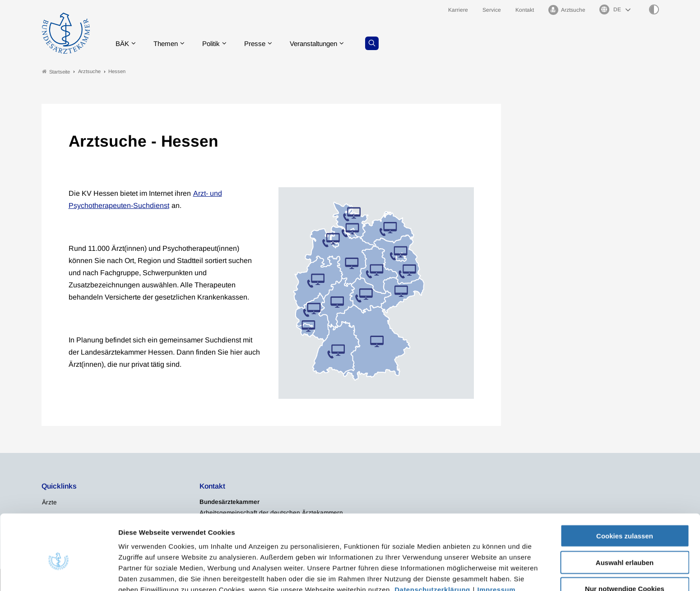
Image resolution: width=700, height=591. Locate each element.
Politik (217, 43)
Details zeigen (480, 573)
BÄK (124, 43)
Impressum (496, 544)
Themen (169, 43)
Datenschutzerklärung (432, 544)
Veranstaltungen (324, 43)
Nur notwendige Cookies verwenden (625, 547)
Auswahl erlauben (625, 517)
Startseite (56, 72)
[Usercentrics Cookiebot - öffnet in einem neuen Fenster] (58, 573)
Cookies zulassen (625, 490)
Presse (262, 43)
